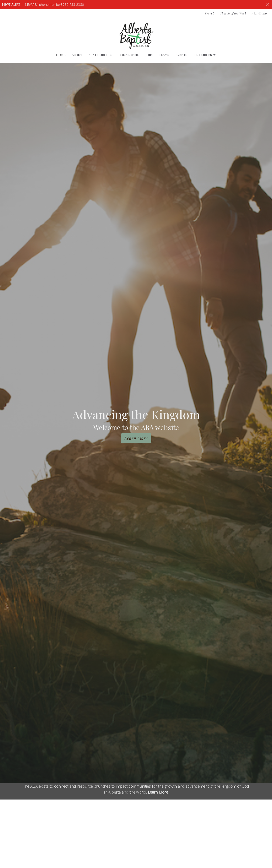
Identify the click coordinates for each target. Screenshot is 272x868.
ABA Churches (100, 55)
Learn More (136, 438)
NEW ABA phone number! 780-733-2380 (55, 4)
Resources (205, 55)
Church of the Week (233, 13)
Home (61, 55)
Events (181, 55)
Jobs (149, 55)
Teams (164, 55)
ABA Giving (260, 13)
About (77, 55)
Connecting (129, 55)
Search (210, 13)
